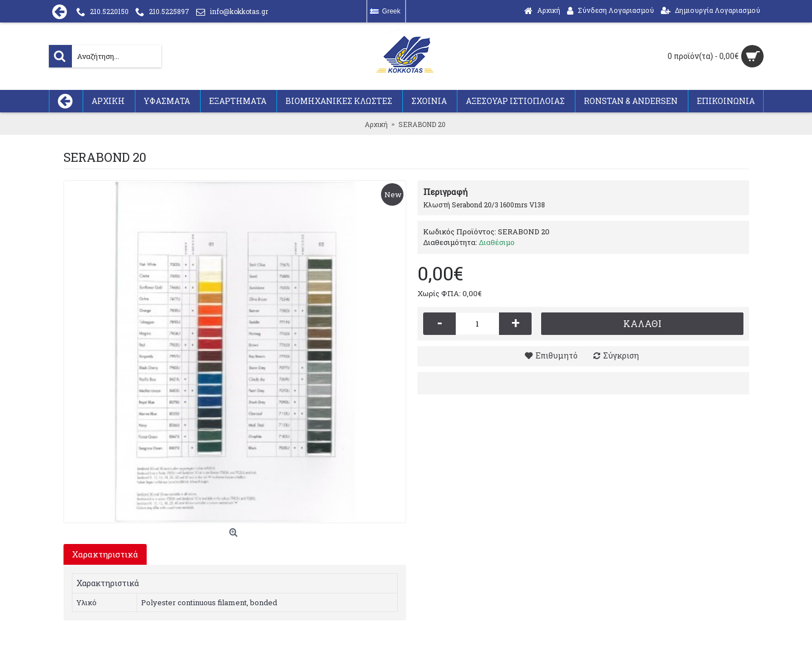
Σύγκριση (621, 355)
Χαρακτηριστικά (105, 554)
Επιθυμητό (557, 355)
